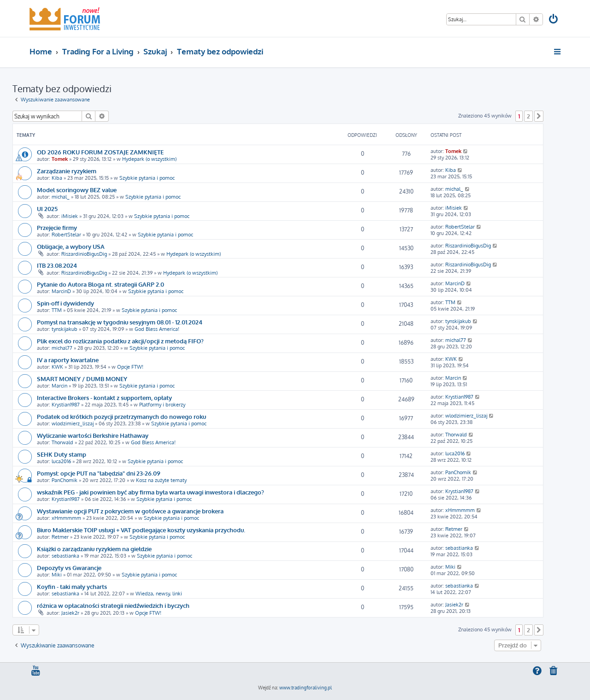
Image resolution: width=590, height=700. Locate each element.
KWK (57, 367)
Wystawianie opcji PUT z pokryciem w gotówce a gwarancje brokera (130, 511)
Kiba (57, 178)
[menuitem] (554, 20)
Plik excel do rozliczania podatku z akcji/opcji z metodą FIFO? (120, 341)
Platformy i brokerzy (162, 405)
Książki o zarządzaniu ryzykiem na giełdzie (94, 549)
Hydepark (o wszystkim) (149, 159)
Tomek (60, 159)
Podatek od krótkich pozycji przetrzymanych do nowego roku (121, 416)
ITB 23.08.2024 (57, 265)
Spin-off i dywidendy (65, 303)
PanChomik (65, 480)
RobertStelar (66, 235)
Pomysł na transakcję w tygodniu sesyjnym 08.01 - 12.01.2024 (120, 322)
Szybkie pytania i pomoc (147, 178)
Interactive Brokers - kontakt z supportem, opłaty (104, 397)
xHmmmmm (66, 518)
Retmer (60, 537)
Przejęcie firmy (57, 227)
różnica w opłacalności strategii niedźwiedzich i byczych (113, 605)
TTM (57, 310)
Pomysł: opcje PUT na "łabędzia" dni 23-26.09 (99, 473)
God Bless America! (157, 329)
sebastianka (65, 556)
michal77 (62, 348)
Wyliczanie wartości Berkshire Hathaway (93, 435)
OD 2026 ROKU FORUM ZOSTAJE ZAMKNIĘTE (100, 152)
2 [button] (528, 116)
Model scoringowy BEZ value (77, 190)
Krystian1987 (66, 405)
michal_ (61, 197)
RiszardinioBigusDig (84, 254)
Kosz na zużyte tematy (161, 480)
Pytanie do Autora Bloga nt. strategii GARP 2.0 (100, 284)
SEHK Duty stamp (62, 454)
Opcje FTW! (130, 367)
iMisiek (70, 216)
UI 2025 (47, 209)
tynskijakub (65, 329)
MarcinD (61, 291)
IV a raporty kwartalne (68, 360)
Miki (57, 575)
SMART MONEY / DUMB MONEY (82, 379)
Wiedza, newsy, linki (159, 594)
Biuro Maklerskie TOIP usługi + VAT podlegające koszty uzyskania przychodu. (141, 530)
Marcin (59, 386)
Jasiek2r (70, 613)
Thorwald (62, 442)
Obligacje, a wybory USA (71, 246)
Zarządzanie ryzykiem (67, 171)
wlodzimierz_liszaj (73, 424)
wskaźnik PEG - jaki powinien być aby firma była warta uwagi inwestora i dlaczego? (150, 492)
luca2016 (61, 461)
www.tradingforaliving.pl (306, 688)
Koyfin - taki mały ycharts (72, 586)
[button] (539, 116)
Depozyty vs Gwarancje (69, 568)
